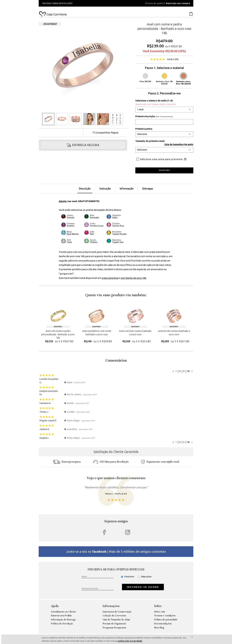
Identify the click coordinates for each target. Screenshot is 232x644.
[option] (82, 3)
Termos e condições (165, 616)
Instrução (105, 189)
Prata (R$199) (145, 78)
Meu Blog (159, 628)
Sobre (158, 606)
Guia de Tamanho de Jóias (116, 620)
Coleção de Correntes (114, 616)
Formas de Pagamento (114, 624)
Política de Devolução (62, 624)
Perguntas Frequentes (114, 628)
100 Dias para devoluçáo (111, 462)
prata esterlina (110, 278)
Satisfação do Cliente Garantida (116, 452)
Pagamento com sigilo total (160, 462)
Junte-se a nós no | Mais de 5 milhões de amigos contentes (116, 552)
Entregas (148, 189)
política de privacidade (130, 641)
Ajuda (55, 606)
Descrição (85, 189)
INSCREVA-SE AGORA (143, 587)
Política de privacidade (166, 620)
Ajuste (63, 201)
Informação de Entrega (63, 620)
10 (188, 371)
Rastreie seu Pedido (61, 616)
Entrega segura (67, 462)
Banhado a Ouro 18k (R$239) (164, 79)
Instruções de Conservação (117, 612)
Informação (127, 189)
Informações (111, 606)
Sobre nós (160, 612)
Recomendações (163, 624)
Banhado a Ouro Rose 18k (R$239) (183, 79)
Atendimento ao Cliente (63, 612)
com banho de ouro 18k (133, 278)
